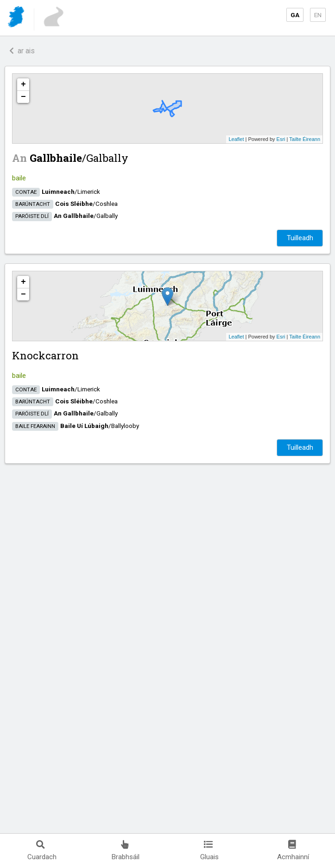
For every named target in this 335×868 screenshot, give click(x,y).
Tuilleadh (300, 238)
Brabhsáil (126, 851)
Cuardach (42, 851)
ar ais (22, 51)
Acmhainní (293, 851)
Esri (281, 139)
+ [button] (23, 84)
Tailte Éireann (305, 139)
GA (295, 15)
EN (318, 15)
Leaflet (236, 139)
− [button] (23, 97)
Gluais (209, 851)
